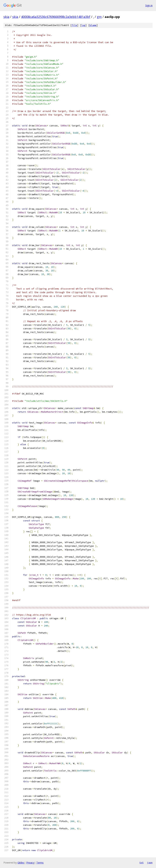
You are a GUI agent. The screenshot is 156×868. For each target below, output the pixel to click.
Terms (40, 863)
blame (93, 25)
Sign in (149, 5)
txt (141, 862)
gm (99, 17)
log (83, 25)
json (150, 862)
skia (6, 17)
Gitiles (21, 863)
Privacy (30, 863)
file (74, 25)
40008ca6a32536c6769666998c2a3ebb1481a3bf (56, 17)
